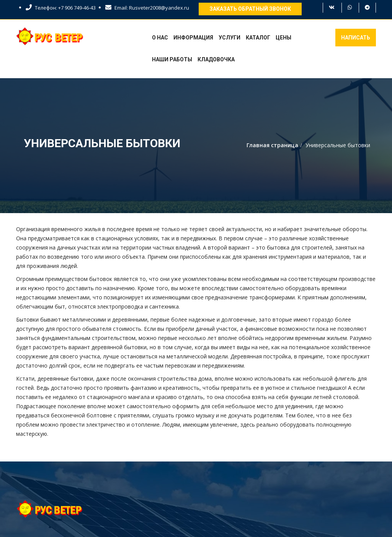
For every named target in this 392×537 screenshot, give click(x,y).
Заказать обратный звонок (250, 9)
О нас (160, 38)
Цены (283, 38)
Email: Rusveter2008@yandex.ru (147, 8)
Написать (356, 38)
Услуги (229, 38)
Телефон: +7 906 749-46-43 (61, 8)
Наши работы (172, 59)
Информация (193, 38)
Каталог (258, 38)
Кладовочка (216, 59)
